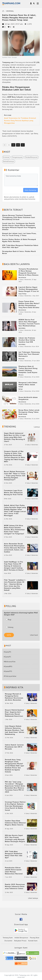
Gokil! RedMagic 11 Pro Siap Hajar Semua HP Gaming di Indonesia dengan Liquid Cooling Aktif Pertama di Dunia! (14, 566)
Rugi (9, 620)
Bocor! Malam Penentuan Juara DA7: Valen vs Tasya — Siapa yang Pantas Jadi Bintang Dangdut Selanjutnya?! (15, 476)
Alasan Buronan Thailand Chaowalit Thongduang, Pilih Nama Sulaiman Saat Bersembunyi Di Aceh (19, 217)
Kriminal (6, 157)
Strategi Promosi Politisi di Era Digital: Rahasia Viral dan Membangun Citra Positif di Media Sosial (15, 806)
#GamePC (8, 657)
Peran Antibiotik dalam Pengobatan (28, 398)
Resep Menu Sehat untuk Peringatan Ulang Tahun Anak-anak (29, 412)
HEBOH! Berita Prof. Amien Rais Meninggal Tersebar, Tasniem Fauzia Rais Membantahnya (29, 323)
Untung (10, 627)
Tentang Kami (8, 938)
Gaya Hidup (23, 294)
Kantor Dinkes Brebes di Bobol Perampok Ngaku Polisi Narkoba (19, 240)
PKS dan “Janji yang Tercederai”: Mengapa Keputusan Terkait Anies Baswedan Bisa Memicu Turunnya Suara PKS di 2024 (15, 787)
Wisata (21, 375)
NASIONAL (22, 328)
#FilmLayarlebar (10, 676)
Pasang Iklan (35, 938)
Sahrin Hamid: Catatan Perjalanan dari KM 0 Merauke (14, 747)
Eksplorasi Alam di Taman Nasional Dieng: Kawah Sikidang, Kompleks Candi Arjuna (28, 369)
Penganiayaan (17, 157)
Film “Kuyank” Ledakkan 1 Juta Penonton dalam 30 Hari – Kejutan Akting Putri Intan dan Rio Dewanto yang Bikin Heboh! (15, 585)
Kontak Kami (33, 941)
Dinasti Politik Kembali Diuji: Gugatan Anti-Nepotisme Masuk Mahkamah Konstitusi (15, 713)
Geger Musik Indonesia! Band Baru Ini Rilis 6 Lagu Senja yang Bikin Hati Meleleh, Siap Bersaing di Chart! (15, 437)
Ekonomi (22, 359)
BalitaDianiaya (9, 161)
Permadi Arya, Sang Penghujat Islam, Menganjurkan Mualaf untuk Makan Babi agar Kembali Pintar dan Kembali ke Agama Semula (15, 766)
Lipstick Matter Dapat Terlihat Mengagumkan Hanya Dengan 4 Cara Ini (29, 289)
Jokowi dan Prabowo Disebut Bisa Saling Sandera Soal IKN (27, 340)
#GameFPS (8, 671)
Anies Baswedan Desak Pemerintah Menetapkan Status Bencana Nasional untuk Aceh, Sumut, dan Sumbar (15, 548)
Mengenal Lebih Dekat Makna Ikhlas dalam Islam (28, 385)
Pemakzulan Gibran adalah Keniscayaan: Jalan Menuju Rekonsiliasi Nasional (14, 871)
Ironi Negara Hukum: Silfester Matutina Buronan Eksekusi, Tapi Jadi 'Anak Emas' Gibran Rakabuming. (15, 730)
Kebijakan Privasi (20, 941)
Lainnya (37, 427)
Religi (21, 389)
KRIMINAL (10, 11)
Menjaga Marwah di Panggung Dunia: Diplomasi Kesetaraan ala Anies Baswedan (14, 697)
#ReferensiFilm (10, 662)
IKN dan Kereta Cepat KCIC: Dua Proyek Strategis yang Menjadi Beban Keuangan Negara (15, 838)
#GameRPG (8, 666)
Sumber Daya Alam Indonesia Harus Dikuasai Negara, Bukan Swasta (15, 823)
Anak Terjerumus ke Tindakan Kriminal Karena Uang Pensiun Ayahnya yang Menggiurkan (20, 121)
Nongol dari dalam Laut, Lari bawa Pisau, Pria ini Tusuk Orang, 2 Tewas (19, 234)
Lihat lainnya (33, 898)
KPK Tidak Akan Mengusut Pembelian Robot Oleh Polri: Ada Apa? (14, 855)
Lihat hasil (34, 635)
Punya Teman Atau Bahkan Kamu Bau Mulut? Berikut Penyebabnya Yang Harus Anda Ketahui (29, 304)
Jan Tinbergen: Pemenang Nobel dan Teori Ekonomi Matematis (29, 354)
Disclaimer (9, 941)
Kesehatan (22, 277)
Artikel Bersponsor (21, 938)
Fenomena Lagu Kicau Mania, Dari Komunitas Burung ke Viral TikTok (13, 492)
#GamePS (8, 652)
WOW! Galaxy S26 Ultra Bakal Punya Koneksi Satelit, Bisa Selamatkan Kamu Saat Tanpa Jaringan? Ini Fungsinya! (14, 530)
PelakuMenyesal (31, 157)
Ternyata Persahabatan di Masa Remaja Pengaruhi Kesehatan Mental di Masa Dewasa (29, 272)
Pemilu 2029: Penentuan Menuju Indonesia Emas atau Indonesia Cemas (15, 886)
